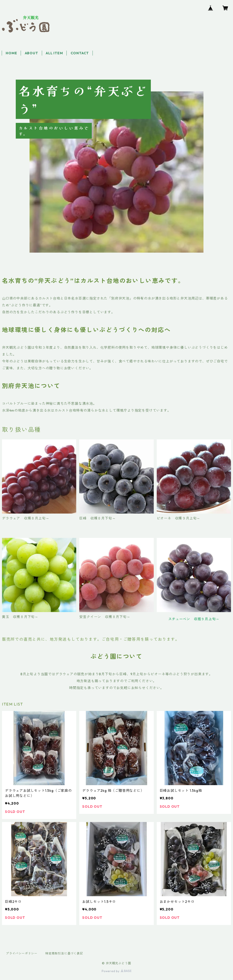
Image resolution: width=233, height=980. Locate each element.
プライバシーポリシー (22, 953)
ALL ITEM (54, 53)
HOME (11, 53)
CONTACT (80, 53)
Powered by (116, 971)
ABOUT (31, 53)
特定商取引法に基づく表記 (64, 953)
